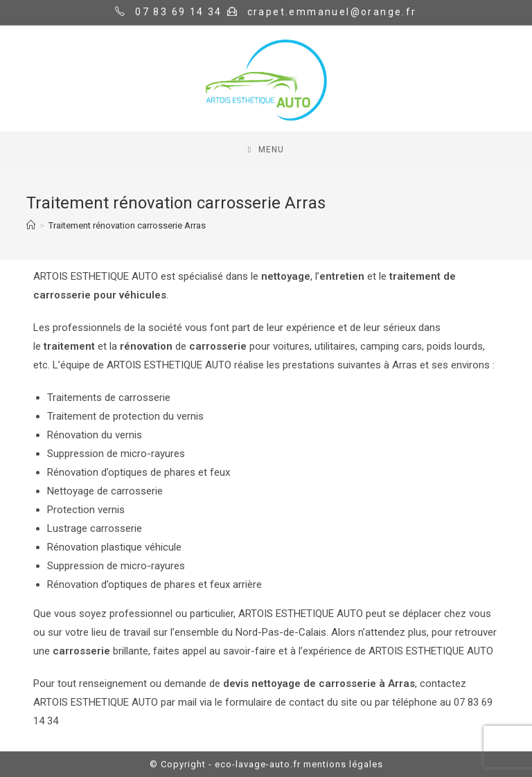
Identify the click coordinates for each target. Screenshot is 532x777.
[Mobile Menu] (266, 150)
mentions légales (343, 764)
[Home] (31, 225)
